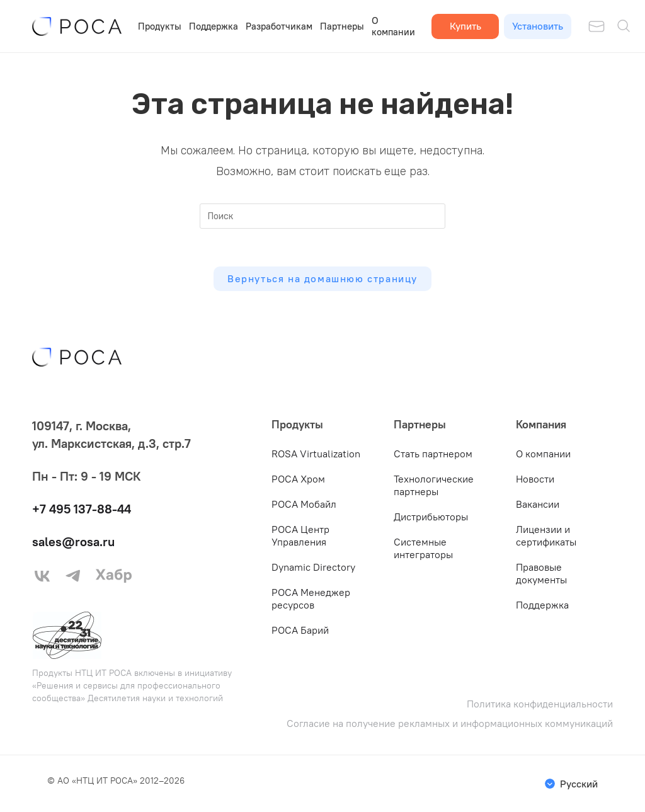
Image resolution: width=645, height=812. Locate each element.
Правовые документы (541, 573)
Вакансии (538, 504)
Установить (538, 26)
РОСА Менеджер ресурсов (311, 598)
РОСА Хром (298, 479)
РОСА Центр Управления (300, 535)
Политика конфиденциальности (540, 704)
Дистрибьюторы (431, 517)
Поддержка (214, 26)
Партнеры (342, 26)
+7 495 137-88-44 (82, 509)
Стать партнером (433, 454)
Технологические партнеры (434, 485)
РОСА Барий (300, 630)
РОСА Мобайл (304, 504)
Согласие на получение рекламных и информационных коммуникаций (450, 723)
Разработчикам (279, 26)
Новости (535, 479)
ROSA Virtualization (316, 454)
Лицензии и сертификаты (546, 535)
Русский (579, 784)
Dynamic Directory (313, 567)
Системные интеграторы (423, 548)
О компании (393, 26)
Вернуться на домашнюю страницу (322, 278)
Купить (465, 26)
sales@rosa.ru (73, 541)
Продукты (160, 26)
